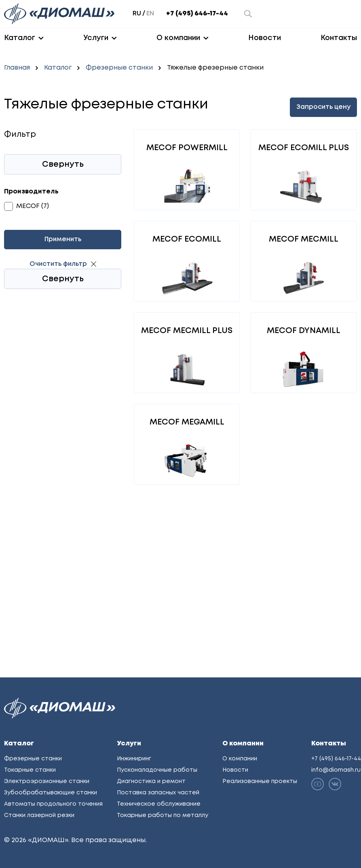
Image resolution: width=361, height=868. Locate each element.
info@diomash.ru (336, 770)
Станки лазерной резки (39, 815)
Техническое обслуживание (159, 804)
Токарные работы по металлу (163, 815)
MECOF (28, 206)
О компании (178, 38)
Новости (265, 38)
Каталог (20, 38)
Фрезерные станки (119, 68)
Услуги (96, 38)
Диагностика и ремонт (151, 781)
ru (137, 14)
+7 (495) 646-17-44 (197, 14)
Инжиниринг (134, 759)
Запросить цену (323, 107)
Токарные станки (30, 770)
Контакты (339, 38)
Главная (17, 68)
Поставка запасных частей (158, 793)
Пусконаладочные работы (157, 770)
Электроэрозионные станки (47, 781)
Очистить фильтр (58, 264)
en (150, 14)
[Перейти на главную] (60, 14)
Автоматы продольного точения (53, 804)
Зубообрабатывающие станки (51, 793)
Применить (63, 239)
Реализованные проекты (260, 781)
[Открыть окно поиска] (248, 14)
